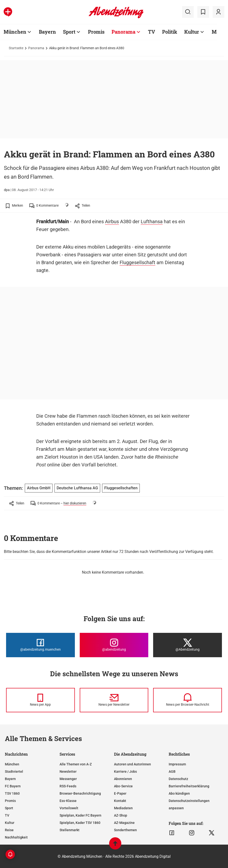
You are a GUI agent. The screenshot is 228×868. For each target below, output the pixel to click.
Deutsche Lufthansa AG (77, 488)
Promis (96, 32)
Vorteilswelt (69, 808)
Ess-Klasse (68, 801)
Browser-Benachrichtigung (80, 793)
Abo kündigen (179, 793)
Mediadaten (123, 808)
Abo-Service (123, 786)
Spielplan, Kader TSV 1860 (80, 823)
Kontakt (120, 801)
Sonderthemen (125, 830)
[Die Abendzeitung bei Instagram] (114, 645)
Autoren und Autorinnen (132, 764)
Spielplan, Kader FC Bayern (80, 815)
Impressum (177, 764)
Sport (69, 32)
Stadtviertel (14, 772)
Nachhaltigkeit (16, 837)
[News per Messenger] (40, 700)
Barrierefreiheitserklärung (189, 786)
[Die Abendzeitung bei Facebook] (40, 645)
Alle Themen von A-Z (76, 764)
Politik (170, 32)
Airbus (112, 222)
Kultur (192, 32)
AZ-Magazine (124, 823)
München (15, 32)
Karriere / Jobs (125, 772)
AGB (172, 772)
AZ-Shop (121, 815)
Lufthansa (152, 222)
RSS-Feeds (68, 786)
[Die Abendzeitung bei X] (188, 645)
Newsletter (68, 772)
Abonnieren (123, 779)
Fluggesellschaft (137, 262)
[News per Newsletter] (114, 700)
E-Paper (120, 793)
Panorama (123, 32)
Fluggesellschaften (121, 488)
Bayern (47, 32)
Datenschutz (178, 779)
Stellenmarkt (70, 830)
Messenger (68, 779)
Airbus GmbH (39, 488)
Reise (9, 830)
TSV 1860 (12, 793)
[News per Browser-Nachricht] (188, 700)
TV (152, 32)
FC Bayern (13, 786)
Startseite (16, 48)
